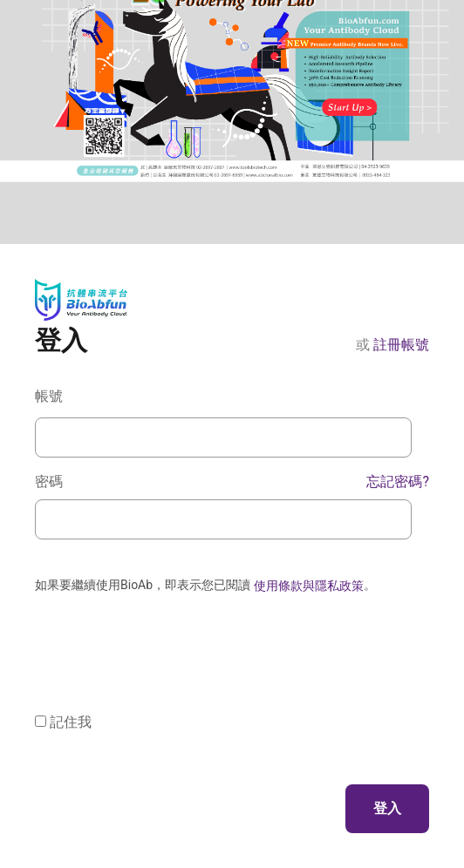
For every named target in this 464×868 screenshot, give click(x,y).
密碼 (232, 482)
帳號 (49, 396)
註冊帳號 (401, 345)
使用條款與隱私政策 (309, 586)
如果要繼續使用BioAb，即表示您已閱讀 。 (205, 586)
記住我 (71, 722)
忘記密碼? (398, 481)
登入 (387, 808)
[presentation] (167, 636)
